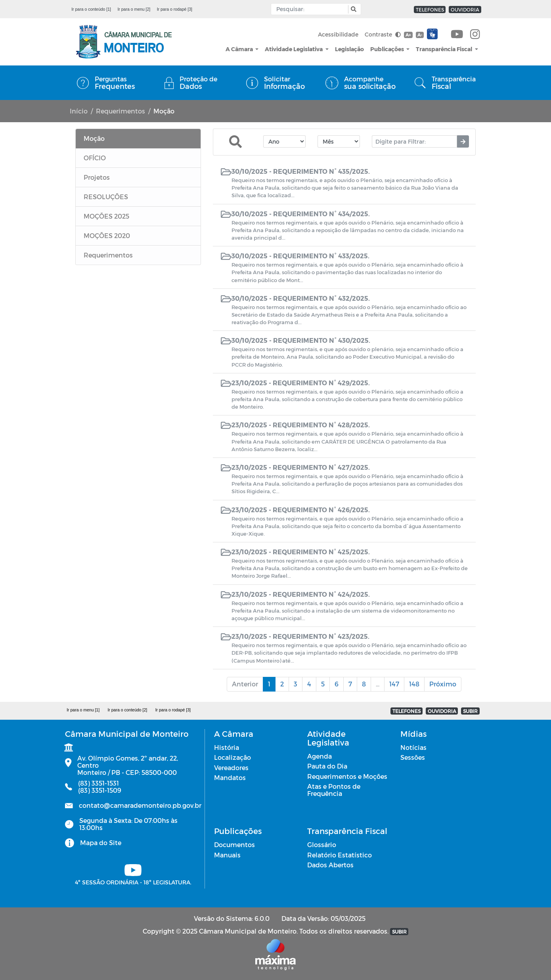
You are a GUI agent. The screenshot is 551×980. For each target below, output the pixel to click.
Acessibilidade (338, 34)
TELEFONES (430, 10)
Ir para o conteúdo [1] (91, 9)
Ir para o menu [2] (134, 9)
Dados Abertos (330, 865)
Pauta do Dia (327, 766)
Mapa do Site (101, 843)
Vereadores (231, 768)
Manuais (227, 855)
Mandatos (230, 777)
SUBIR (470, 711)
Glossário (322, 845)
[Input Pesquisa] (311, 9)
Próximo (443, 684)
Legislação (349, 49)
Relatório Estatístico (340, 855)
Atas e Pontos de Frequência (334, 790)
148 (414, 684)
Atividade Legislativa (294, 49)
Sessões (413, 757)
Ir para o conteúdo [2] (127, 710)
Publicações (388, 49)
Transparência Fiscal (445, 49)
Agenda (320, 756)
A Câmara (240, 49)
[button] (353, 9)
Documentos (234, 845)
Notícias (413, 747)
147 (394, 684)
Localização (232, 757)
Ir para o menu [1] (83, 710)
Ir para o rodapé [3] (175, 9)
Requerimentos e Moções (347, 776)
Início (79, 111)
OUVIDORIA (465, 10)
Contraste (383, 34)
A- (420, 35)
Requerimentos (121, 111)
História (227, 747)
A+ (408, 35)
